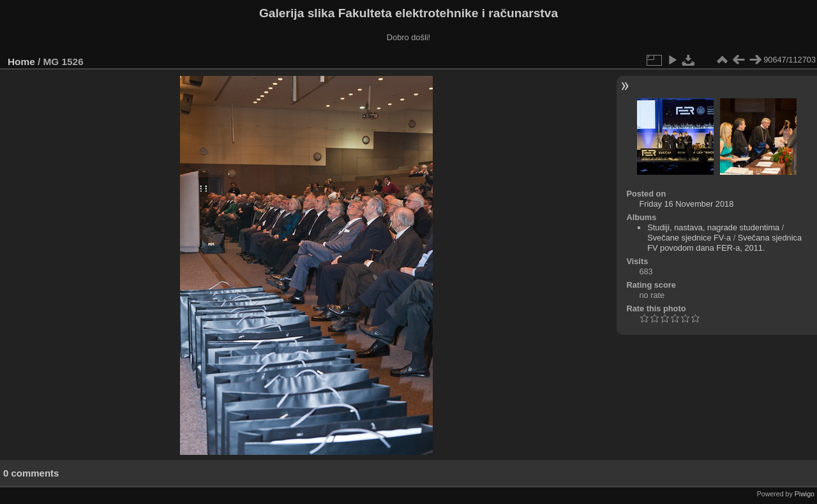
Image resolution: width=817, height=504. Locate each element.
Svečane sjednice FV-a (689, 238)
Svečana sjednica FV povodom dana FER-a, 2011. (724, 243)
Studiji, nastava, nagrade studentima (713, 227)
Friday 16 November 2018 (686, 204)
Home (21, 62)
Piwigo (805, 494)
